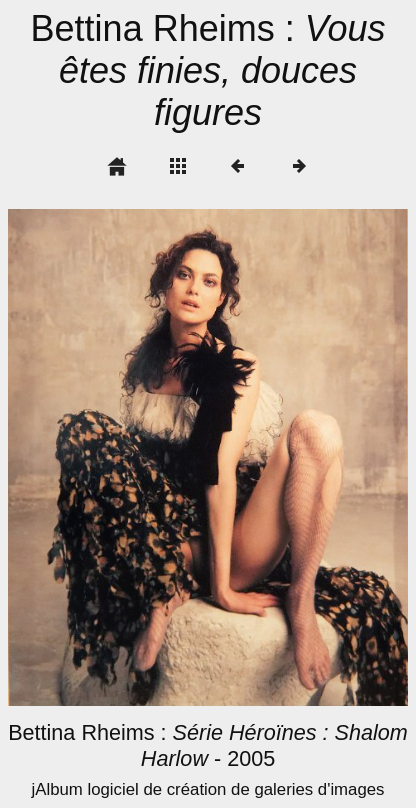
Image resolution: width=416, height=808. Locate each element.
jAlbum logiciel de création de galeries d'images (207, 789)
